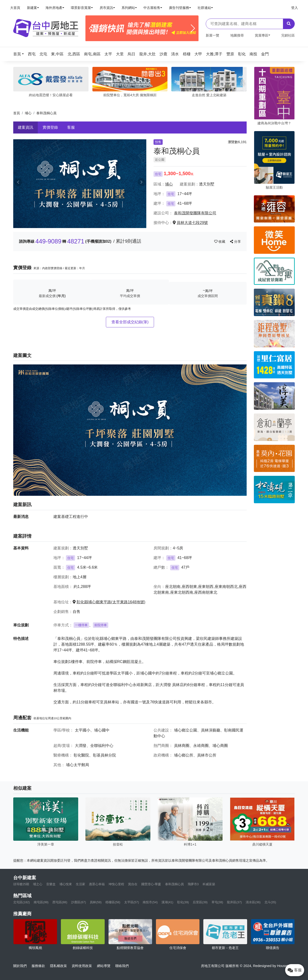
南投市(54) (150, 902)
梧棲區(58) (113, 902)
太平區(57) (132, 902)
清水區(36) (253, 902)
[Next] (193, 28)
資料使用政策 (82, 966)
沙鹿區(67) (78, 902)
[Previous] (91, 28)
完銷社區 (288, 35)
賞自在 (133, 884)
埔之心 (38, 884)
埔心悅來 (66, 884)
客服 (71, 127)
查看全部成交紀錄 (130, 322)
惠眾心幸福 (97, 884)
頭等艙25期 (21, 884)
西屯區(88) (60, 902)
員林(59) (96, 902)
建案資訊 (26, 127)
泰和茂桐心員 (174, 884)
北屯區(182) (22, 902)
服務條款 (38, 966)
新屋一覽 (212, 35)
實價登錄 (50, 127)
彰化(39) (183, 902)
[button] (20, 54)
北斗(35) (270, 902)
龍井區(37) (234, 902)
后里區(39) (200, 902)
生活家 (80, 884)
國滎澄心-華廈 (151, 884)
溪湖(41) (167, 902)
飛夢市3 (193, 884)
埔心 (28, 113)
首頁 (17, 113)
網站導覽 (104, 966)
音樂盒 (51, 884)
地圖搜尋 (237, 35)
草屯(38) (217, 902)
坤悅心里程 (116, 884)
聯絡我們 (122, 966)
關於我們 (20, 966)
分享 (235, 242)
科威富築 (209, 884)
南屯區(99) (41, 902)
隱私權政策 (58, 966)
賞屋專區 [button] (262, 35)
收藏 (220, 242)
